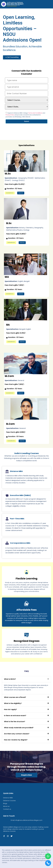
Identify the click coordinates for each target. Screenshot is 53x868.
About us (6, 806)
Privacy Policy (10, 115)
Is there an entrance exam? (15, 716)
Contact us (7, 809)
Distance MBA (8, 798)
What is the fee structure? (15, 722)
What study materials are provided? (19, 728)
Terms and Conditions (35, 113)
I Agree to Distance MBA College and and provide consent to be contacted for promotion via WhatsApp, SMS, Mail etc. (25, 115)
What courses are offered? (15, 697)
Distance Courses (9, 801)
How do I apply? (10, 709)
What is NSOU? (10, 679)
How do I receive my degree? (16, 740)
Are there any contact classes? (17, 734)
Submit (27, 121)
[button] (27, 679)
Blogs (5, 803)
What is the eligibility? (13, 703)
